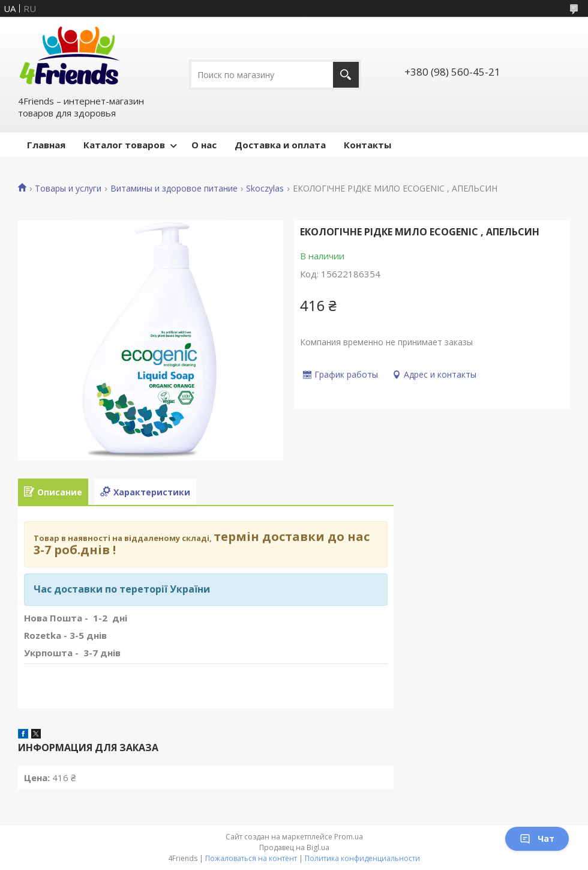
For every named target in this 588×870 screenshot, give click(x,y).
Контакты (367, 145)
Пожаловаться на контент (251, 858)
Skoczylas (265, 189)
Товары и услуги (68, 189)
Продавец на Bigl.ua (294, 847)
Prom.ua (349, 837)
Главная (46, 145)
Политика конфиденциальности (362, 858)
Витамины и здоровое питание (174, 189)
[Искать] (346, 75)
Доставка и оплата (280, 145)
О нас (204, 145)
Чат (537, 838)
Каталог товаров (124, 145)
